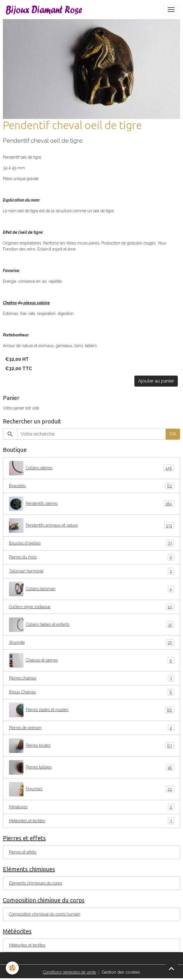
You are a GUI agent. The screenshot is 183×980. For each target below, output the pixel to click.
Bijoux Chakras (91, 692)
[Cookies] (12, 968)
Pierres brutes (91, 746)
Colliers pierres (91, 468)
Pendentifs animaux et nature (91, 526)
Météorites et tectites (91, 821)
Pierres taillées (91, 767)
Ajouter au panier (156, 381)
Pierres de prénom (91, 728)
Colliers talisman (91, 589)
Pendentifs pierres (91, 504)
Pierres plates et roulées (91, 710)
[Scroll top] (171, 968)
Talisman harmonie (91, 571)
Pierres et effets (23, 852)
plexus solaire (37, 303)
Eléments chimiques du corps (36, 883)
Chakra (10, 303)
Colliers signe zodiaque (91, 607)
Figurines (91, 789)
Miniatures (91, 807)
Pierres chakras (91, 678)
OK (173, 434)
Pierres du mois (91, 557)
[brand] (45, 10)
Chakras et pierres (91, 660)
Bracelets (91, 486)
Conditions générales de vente (69, 972)
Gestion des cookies (121, 972)
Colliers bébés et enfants (91, 625)
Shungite (91, 643)
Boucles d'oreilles (91, 543)
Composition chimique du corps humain (45, 914)
